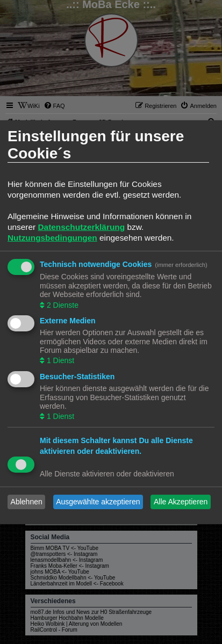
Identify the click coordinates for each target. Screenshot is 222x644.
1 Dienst (59, 360)
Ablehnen (27, 502)
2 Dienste (62, 305)
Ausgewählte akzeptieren (98, 502)
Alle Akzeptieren (181, 502)
